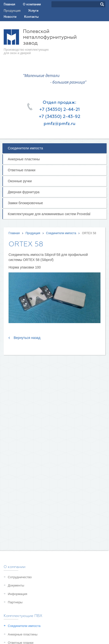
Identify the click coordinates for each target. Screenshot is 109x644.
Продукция (12, 11)
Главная (9, 5)
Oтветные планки (22, 170)
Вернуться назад (27, 338)
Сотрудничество (20, 577)
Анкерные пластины (24, 159)
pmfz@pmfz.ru (59, 124)
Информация (18, 594)
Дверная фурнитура (24, 192)
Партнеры (15, 602)
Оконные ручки (20, 181)
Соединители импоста (25, 148)
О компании (32, 5)
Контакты (31, 17)
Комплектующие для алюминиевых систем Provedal (49, 214)
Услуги (33, 11)
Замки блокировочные (25, 203)
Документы (16, 585)
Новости (10, 17)
